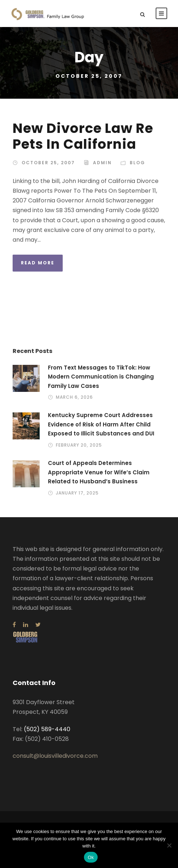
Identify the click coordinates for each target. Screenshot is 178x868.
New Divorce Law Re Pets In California (83, 136)
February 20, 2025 (79, 445)
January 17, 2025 (77, 493)
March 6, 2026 (74, 397)
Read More (38, 263)
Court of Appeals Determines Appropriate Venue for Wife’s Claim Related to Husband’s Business (99, 472)
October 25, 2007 (48, 163)
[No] (169, 845)
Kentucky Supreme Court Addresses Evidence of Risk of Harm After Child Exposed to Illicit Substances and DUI (101, 424)
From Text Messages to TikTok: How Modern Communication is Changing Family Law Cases (101, 377)
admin (102, 163)
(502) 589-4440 (47, 729)
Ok (91, 857)
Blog (137, 163)
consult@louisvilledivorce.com (55, 756)
